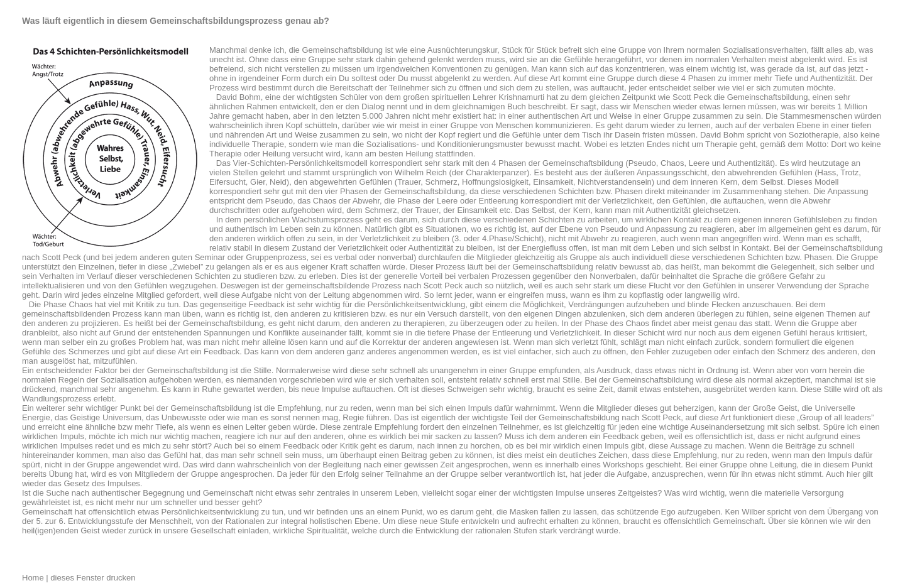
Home (34, 578)
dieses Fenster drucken (92, 578)
